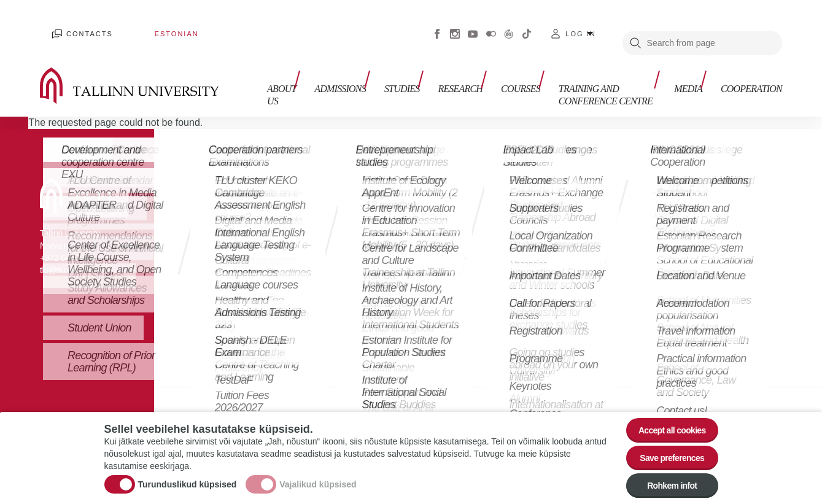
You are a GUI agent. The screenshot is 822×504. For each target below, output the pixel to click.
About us (269, 72)
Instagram (455, 25)
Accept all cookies (664, 415)
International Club (395, 307)
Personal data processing (539, 270)
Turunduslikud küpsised (188, 476)
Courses (494, 66)
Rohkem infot (665, 483)
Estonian (139, 25)
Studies (387, 66)
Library (383, 245)
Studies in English (248, 202)
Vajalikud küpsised (318, 476)
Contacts (76, 25)
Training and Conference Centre (585, 72)
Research (439, 66)
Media (694, 66)
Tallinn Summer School (246, 270)
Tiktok (527, 25)
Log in (580, 25)
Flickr (491, 25)
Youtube (473, 25)
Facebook (437, 25)
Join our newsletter (673, 202)
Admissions (332, 66)
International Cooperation (536, 221)
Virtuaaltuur (509, 25)
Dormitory (390, 282)
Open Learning (246, 233)
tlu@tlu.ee (58, 252)
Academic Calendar (390, 221)
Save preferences (664, 449)
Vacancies (532, 245)
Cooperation (751, 66)
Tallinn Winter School (256, 307)
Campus (387, 264)
